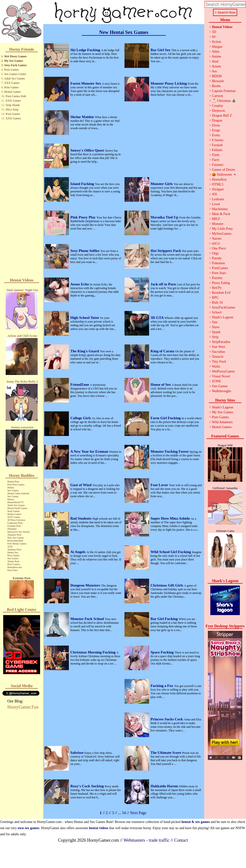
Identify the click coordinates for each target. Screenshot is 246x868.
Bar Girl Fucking (165, 619)
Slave (216, 327)
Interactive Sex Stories (19, 532)
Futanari (218, 165)
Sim (215, 322)
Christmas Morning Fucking (93, 652)
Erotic (216, 135)
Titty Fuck (219, 362)
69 (214, 37)
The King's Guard (85, 351)
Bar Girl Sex (161, 50)
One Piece (219, 248)
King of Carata (163, 351)
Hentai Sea (13, 552)
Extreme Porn (14, 526)
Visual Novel (221, 376)
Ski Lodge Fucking (86, 50)
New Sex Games (16, 538)
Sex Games (13, 490)
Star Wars (218, 347)
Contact (181, 840)
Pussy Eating (221, 283)
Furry (216, 160)
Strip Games (14, 511)
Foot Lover (160, 485)
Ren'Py (217, 288)
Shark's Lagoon (223, 317)
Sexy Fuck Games (15, 65)
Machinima (220, 209)
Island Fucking (83, 184)
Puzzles (217, 278)
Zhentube (12, 529)
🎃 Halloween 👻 (224, 175)
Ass (214, 71)
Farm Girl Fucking (166, 418)
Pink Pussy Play (83, 217)
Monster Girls (162, 184)
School (217, 312)
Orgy (215, 253)
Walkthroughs (221, 391)
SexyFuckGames (223, 307)
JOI (214, 194)
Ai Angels (78, 552)
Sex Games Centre (15, 74)
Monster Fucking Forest (170, 451)
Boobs (216, 86)
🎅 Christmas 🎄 (224, 101)
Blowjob (218, 81)
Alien (216, 52)
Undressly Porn (15, 523)
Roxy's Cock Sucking (88, 786)
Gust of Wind (81, 485)
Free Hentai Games (17, 544)
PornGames (220, 268)
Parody (217, 258)
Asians (216, 66)
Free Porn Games (16, 485)
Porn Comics (14, 564)
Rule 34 (217, 302)
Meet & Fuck (221, 214)
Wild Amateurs (222, 422)
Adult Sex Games (14, 78)
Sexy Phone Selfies (85, 251)
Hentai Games (14, 514)
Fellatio (217, 150)
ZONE (216, 381)
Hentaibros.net (15, 567)
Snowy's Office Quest (88, 150)
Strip (215, 337)
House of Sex (161, 385)
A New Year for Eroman (90, 451)
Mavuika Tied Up (165, 217)
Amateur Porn (14, 535)
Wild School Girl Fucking (171, 552)
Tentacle (218, 357)
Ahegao (217, 47)
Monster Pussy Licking (169, 83)
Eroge (216, 130)
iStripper (218, 189)
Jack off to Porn (164, 284)
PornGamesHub (15, 541)
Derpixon (218, 111)
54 (124, 813)
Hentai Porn (13, 482)
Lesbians (218, 199)
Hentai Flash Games (17, 508)
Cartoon (217, 96)
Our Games (220, 386)
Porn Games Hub (16, 96)
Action (216, 42)
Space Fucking (163, 652)
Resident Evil (221, 293)
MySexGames (222, 234)
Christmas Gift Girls (167, 585)
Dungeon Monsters (86, 585)
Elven (216, 125)
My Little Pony (222, 229)
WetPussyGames (223, 371)
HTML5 (218, 184)
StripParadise (221, 342)
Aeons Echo (80, 284)
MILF (216, 219)
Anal (215, 61)
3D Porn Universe (16, 520)
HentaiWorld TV (16, 502)
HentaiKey (219, 179)
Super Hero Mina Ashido (171, 518)
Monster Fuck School (88, 619)
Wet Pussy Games (15, 56)
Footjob (217, 145)
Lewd (216, 204)
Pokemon (218, 263)
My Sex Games (14, 61)
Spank (216, 332)
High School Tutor (85, 318)
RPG (215, 298)
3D (214, 32)
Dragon (217, 120)
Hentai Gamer (13, 92)
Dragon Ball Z (222, 116)
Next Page (138, 813)
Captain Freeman (224, 91)
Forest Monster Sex (86, 83)
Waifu (216, 366)
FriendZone (80, 385)
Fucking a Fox (162, 686)
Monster (218, 224)
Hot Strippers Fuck (166, 251)
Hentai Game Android (18, 493)
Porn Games (11, 70)
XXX (10, 547)
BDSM (217, 76)
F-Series (218, 140)
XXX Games (12, 83)
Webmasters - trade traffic (146, 840)
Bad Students (81, 518)
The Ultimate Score (166, 753)
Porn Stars (12, 570)
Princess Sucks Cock (167, 719)
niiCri (216, 243)
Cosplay (217, 106)
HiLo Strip (12, 109)
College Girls (81, 418)
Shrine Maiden (83, 117)
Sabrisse (77, 753)
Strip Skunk (13, 105)
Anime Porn (13, 561)
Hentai (11, 488)
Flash (215, 155)
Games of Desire (223, 170)
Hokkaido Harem (165, 786)
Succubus (218, 352)
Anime (216, 56)
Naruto (217, 239)
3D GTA (157, 318)
